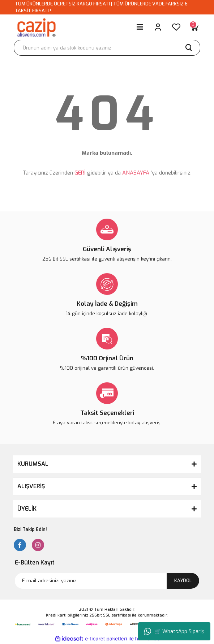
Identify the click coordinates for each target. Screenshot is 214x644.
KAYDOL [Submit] (183, 581)
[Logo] (36, 27)
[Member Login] (158, 27)
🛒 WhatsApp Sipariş (174, 631)
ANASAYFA (136, 173)
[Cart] (194, 27)
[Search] (107, 48)
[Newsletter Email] (107, 581)
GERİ (80, 173)
